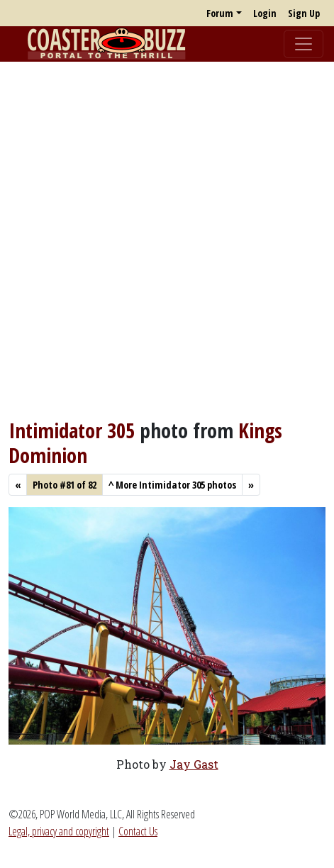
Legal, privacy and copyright (59, 831)
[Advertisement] (167, 240)
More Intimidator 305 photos (172, 485)
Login (265, 13)
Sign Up (304, 13)
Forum (220, 13)
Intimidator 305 (72, 430)
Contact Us (138, 831)
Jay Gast (194, 764)
